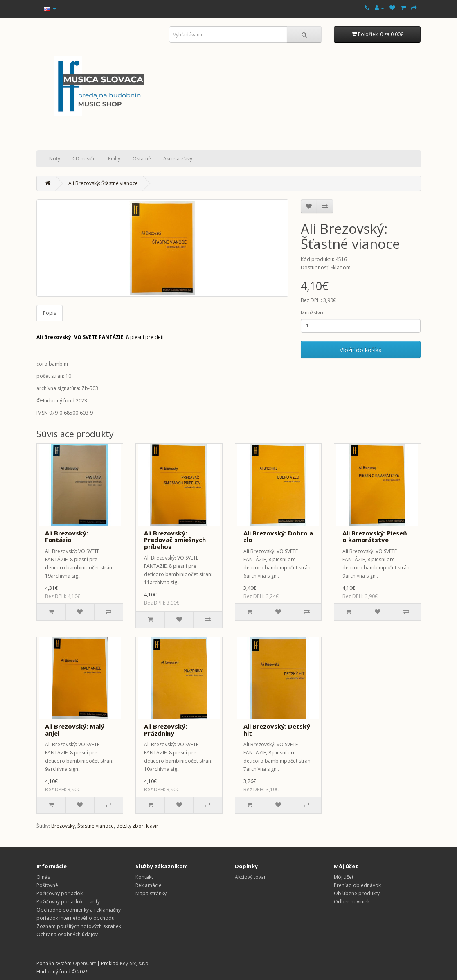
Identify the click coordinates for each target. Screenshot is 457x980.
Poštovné (47, 885)
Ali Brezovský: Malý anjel (75, 730)
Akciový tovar (250, 877)
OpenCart (84, 963)
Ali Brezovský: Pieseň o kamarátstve (375, 536)
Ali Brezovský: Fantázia (66, 536)
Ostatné (142, 159)
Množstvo (312, 313)
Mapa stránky (151, 893)
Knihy (114, 159)
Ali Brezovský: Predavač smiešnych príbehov (175, 540)
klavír (152, 826)
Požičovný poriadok (60, 893)
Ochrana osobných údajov (67, 934)
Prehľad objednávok (357, 885)
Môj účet (344, 877)
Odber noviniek (352, 902)
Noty (55, 159)
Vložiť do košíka (361, 350)
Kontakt (144, 877)
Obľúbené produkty (357, 893)
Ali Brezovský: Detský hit (277, 730)
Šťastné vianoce (96, 826)
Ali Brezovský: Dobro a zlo (278, 536)
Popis (50, 313)
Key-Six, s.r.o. (135, 963)
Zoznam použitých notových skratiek (79, 926)
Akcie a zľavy (178, 159)
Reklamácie (149, 885)
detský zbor (130, 826)
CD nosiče (84, 159)
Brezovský (63, 826)
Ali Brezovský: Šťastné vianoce (103, 183)
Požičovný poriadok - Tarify (68, 902)
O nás (43, 877)
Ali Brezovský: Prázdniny (165, 730)
